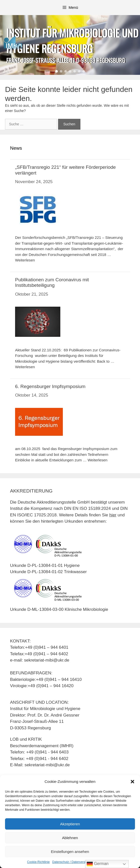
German (98, 864)
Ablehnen (70, 838)
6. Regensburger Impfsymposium (50, 386)
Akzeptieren (70, 824)
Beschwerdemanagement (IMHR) (42, 746)
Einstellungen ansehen (70, 852)
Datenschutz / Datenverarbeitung (74, 862)
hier (113, 515)
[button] (132, 782)
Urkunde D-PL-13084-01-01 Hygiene (45, 565)
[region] (70, 45)
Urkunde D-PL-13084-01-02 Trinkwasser (48, 572)
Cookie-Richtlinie (38, 862)
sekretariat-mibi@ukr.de (47, 765)
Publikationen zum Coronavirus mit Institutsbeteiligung (52, 283)
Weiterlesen (25, 260)
